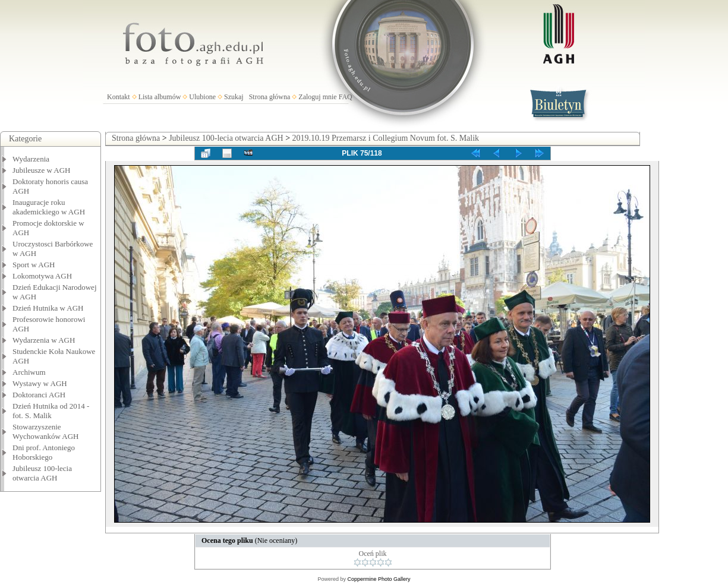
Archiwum (29, 372)
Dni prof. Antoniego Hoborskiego (44, 452)
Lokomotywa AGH (42, 276)
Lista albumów (160, 97)
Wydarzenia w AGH (44, 340)
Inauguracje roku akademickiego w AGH (49, 207)
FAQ (346, 97)
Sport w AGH (34, 265)
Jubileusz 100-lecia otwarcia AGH (42, 473)
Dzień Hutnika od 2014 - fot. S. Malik (51, 411)
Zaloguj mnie (317, 97)
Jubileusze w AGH (42, 170)
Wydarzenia (31, 159)
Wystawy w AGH (40, 383)
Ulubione (202, 97)
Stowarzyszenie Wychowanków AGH (46, 431)
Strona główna (270, 97)
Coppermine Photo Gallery (379, 579)
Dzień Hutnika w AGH (48, 308)
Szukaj (234, 97)
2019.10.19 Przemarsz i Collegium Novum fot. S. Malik (386, 138)
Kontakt (119, 97)
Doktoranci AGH (39, 395)
